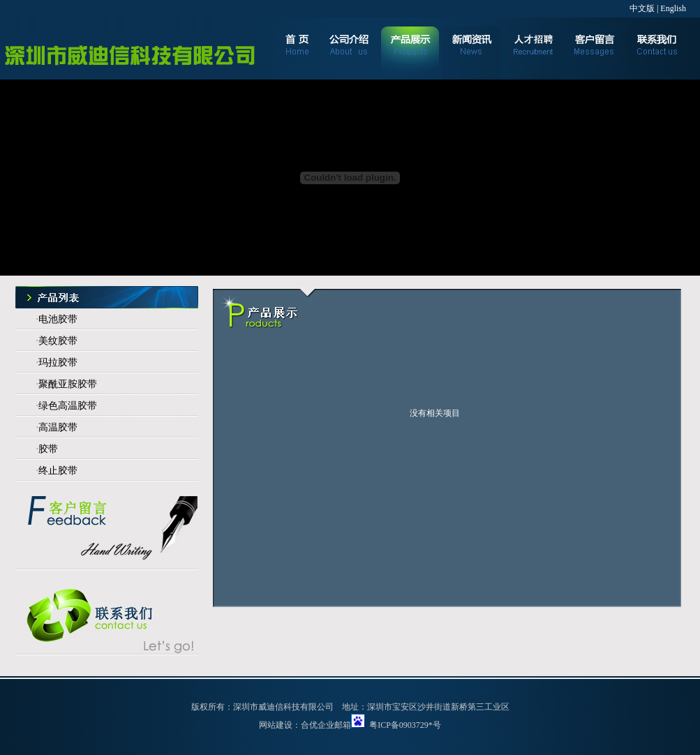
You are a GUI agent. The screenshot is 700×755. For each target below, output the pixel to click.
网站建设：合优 (288, 725)
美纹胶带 (58, 341)
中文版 (642, 8)
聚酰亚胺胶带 (68, 384)
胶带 (48, 449)
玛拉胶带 (58, 362)
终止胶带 (58, 471)
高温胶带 (58, 427)
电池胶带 (58, 319)
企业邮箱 (334, 725)
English (673, 8)
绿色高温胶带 (68, 406)
